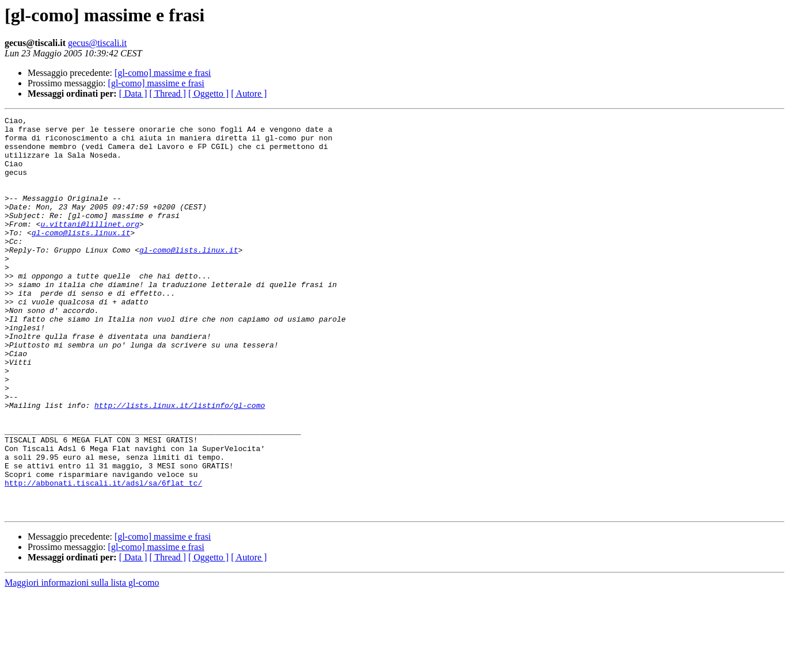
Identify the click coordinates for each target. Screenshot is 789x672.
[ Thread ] (168, 93)
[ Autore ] (249, 93)
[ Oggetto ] (208, 93)
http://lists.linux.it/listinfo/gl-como (180, 464)
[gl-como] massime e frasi (163, 73)
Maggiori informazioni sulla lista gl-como (82, 662)
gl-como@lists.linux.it (81, 257)
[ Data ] (133, 93)
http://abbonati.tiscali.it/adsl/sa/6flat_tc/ (103, 557)
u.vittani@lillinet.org (90, 246)
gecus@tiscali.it (97, 43)
